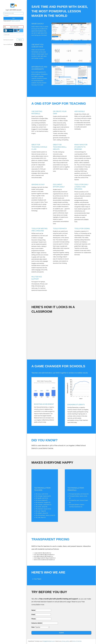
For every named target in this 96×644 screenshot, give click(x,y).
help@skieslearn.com (49, 641)
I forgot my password (15, 21)
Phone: (34, 619)
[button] (13, 27)
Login (13, 18)
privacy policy (65, 641)
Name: (33, 610)
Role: (33, 627)
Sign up (20, 40)
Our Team (38, 579)
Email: (33, 615)
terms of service (77, 641)
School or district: (37, 623)
